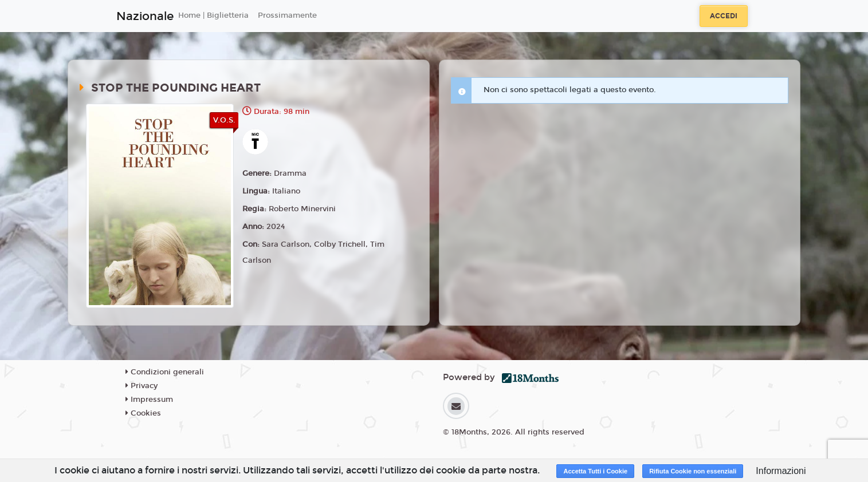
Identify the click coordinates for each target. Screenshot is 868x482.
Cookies (143, 413)
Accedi (724, 16)
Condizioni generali (165, 372)
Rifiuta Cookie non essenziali (693, 471)
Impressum (149, 400)
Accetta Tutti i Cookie (595, 471)
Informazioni (781, 471)
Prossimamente (287, 15)
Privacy (142, 386)
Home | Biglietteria (213, 15)
